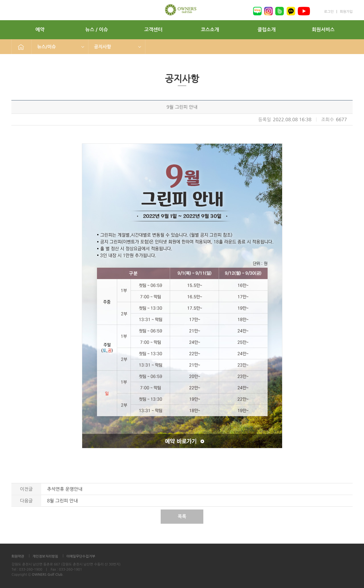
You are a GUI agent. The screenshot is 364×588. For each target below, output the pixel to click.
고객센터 (153, 30)
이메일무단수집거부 (81, 556)
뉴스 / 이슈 (97, 30)
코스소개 (210, 30)
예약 (40, 30)
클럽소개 (266, 30)
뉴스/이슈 (47, 47)
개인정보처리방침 (45, 556)
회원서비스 (323, 30)
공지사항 (103, 47)
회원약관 (18, 556)
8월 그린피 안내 (62, 501)
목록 (182, 516)
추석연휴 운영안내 (65, 489)
